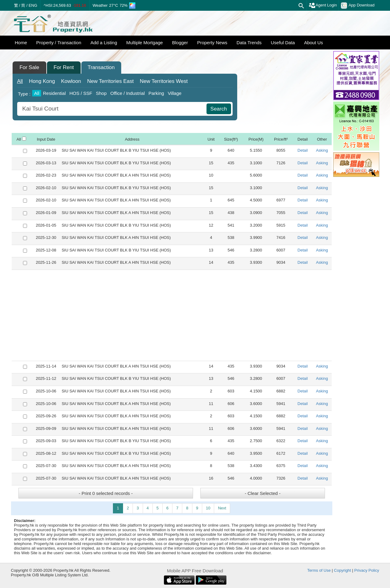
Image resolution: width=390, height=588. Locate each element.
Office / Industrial (127, 93)
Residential (54, 93)
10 (208, 508)
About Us (314, 43)
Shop (101, 93)
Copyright (342, 570)
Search (219, 109)
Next (222, 508)
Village (175, 93)
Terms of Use (319, 570)
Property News (212, 43)
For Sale (29, 67)
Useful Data (283, 43)
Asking (322, 150)
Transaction (101, 67)
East (110, 81)
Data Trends (249, 43)
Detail (303, 150)
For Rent (64, 67)
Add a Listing (104, 43)
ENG (33, 5)
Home (21, 43)
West (164, 81)
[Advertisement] (172, 315)
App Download (358, 6)
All (20, 81)
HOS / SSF (81, 93)
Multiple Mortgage (144, 43)
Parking (156, 93)
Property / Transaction (59, 43)
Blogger (180, 43)
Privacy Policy (367, 570)
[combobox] (113, 109)
